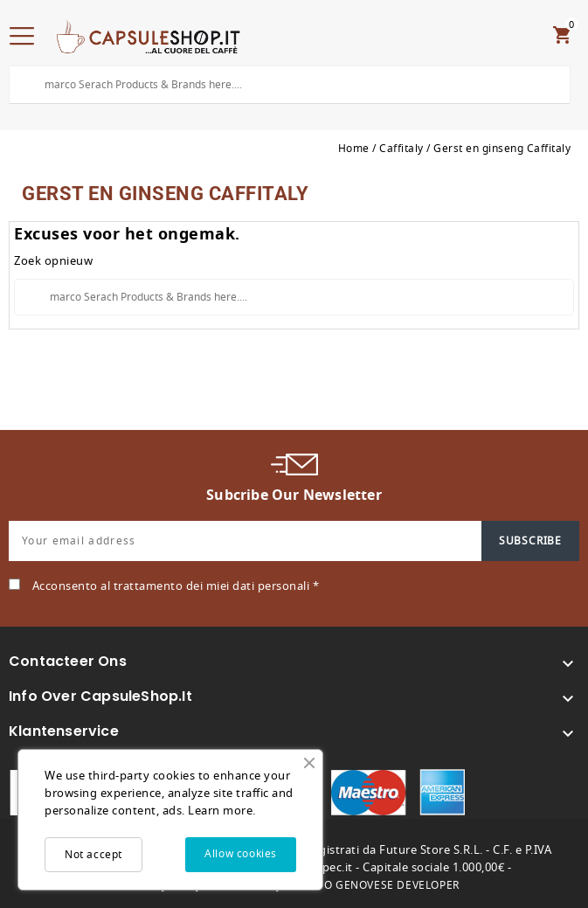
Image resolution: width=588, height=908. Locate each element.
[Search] (290, 85)
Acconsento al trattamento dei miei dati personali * (176, 586)
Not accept (93, 855)
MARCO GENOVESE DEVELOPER (375, 885)
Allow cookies (241, 854)
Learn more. (222, 811)
